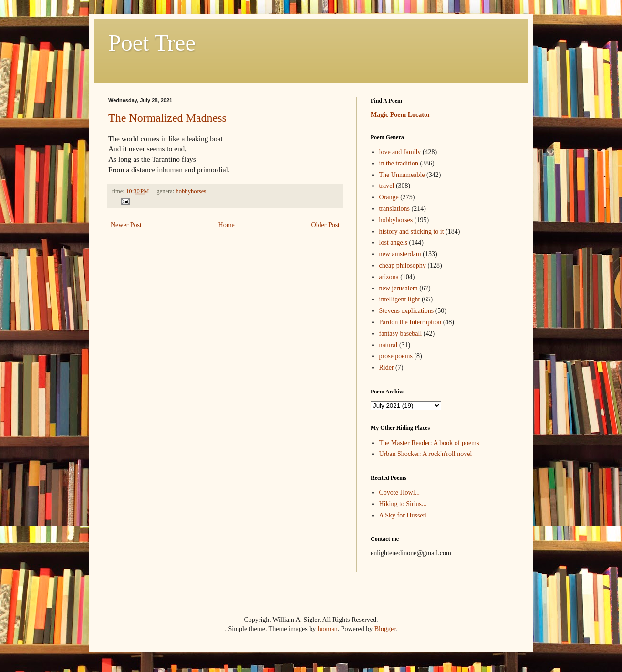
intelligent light (400, 299)
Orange (389, 197)
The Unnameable (402, 175)
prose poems (396, 356)
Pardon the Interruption (410, 322)
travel (387, 186)
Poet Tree (152, 43)
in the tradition (399, 163)
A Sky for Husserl (403, 515)
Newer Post (126, 225)
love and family (400, 152)
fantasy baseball (401, 334)
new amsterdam (400, 254)
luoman (328, 629)
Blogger (385, 629)
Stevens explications (407, 311)
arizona (389, 277)
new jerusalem (399, 288)
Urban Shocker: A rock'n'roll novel (426, 454)
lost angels (394, 243)
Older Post (326, 225)
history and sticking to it (412, 232)
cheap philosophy (403, 265)
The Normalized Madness (167, 118)
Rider (387, 367)
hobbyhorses (191, 191)
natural (389, 345)
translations (395, 209)
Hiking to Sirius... (403, 504)
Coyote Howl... (400, 492)
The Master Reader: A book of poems (429, 443)
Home (227, 225)
